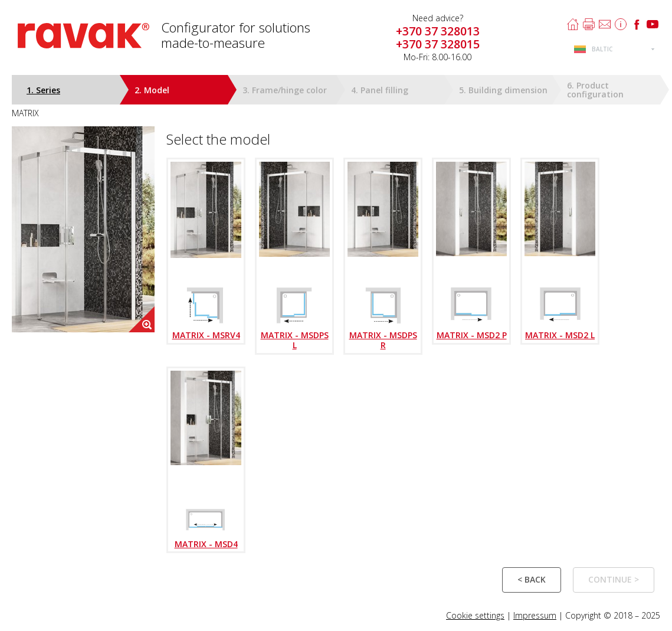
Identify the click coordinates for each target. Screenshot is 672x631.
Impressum (535, 615)
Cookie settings (475, 615)
